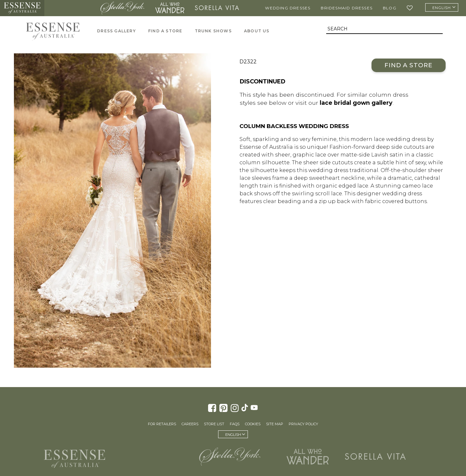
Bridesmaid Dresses (347, 8)
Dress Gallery (116, 31)
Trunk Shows (213, 31)
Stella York (122, 8)
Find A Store (165, 31)
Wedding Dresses (288, 8)
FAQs (235, 424)
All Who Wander (170, 8)
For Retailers (162, 424)
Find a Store (409, 65)
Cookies (253, 424)
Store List (214, 424)
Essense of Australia (22, 8)
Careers (190, 424)
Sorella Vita (217, 8)
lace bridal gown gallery (356, 103)
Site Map (275, 424)
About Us (257, 31)
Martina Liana (70, 8)
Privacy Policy (303, 424)
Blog (390, 8)
